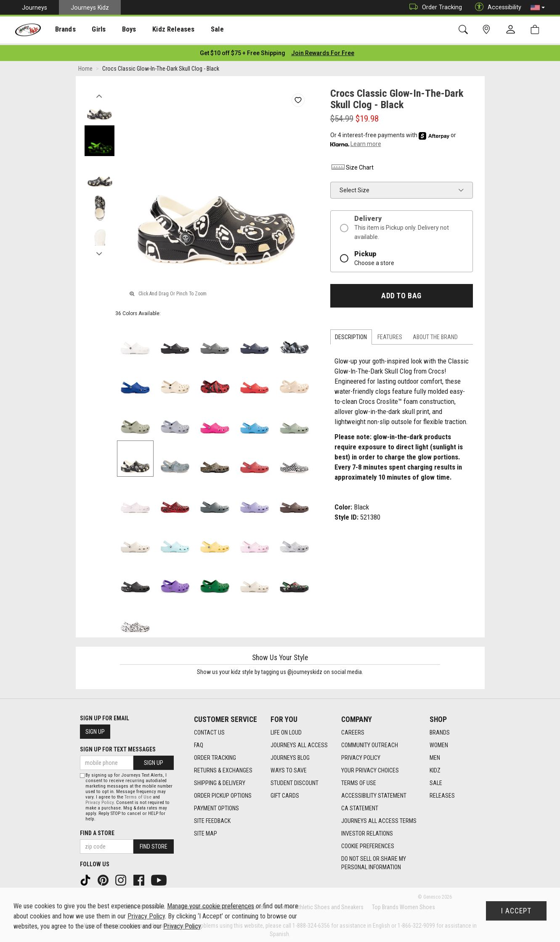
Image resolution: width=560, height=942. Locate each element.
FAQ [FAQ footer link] (199, 743)
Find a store (97, 831)
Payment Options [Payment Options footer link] (216, 806)
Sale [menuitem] (202, 30)
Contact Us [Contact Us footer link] (209, 730)
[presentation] (61, 30)
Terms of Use (138, 795)
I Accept (516, 911)
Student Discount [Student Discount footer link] (295, 780)
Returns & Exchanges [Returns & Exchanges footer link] (223, 768)
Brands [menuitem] (61, 30)
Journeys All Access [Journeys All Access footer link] (299, 743)
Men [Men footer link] (435, 755)
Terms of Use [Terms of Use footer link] (359, 780)
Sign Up (95, 730)
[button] (538, 8)
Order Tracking (434, 7)
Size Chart (352, 165)
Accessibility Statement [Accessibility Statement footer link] (374, 793)
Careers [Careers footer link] (353, 730)
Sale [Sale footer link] (436, 780)
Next (100, 249)
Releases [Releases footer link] (442, 793)
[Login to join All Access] (243, 50)
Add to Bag (401, 293)
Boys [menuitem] (119, 30)
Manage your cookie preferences (211, 906)
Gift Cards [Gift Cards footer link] (285, 793)
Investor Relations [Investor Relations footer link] (367, 831)
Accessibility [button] (496, 7)
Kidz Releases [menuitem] (161, 30)
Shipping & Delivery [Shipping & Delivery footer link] (220, 780)
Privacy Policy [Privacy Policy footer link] (361, 755)
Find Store (154, 844)
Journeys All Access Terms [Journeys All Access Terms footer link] (379, 818)
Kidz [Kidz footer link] (435, 768)
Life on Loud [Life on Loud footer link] (286, 730)
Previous (100, 92)
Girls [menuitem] (92, 30)
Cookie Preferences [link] (368, 844)
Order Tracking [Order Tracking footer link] (215, 755)
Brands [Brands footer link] (440, 730)
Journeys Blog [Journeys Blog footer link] (290, 755)
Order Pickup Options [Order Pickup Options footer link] (223, 793)
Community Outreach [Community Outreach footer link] (370, 743)
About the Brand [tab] (435, 335)
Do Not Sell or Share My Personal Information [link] (374, 860)
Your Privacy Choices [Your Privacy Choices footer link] (370, 768)
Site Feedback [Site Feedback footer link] (212, 818)
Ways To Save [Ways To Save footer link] (289, 768)
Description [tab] (351, 335)
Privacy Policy (100, 800)
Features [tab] (390, 335)
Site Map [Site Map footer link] (206, 831)
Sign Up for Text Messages (118, 747)
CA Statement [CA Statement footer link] (360, 806)
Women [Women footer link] (439, 743)
